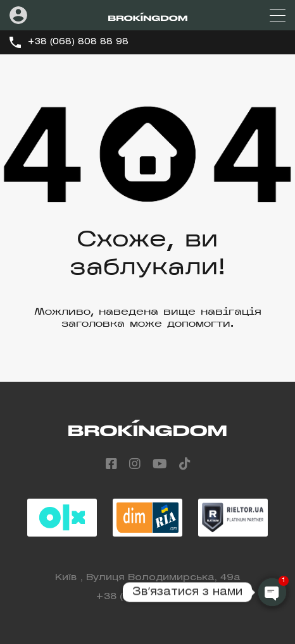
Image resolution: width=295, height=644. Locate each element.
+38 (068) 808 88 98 (78, 42)
